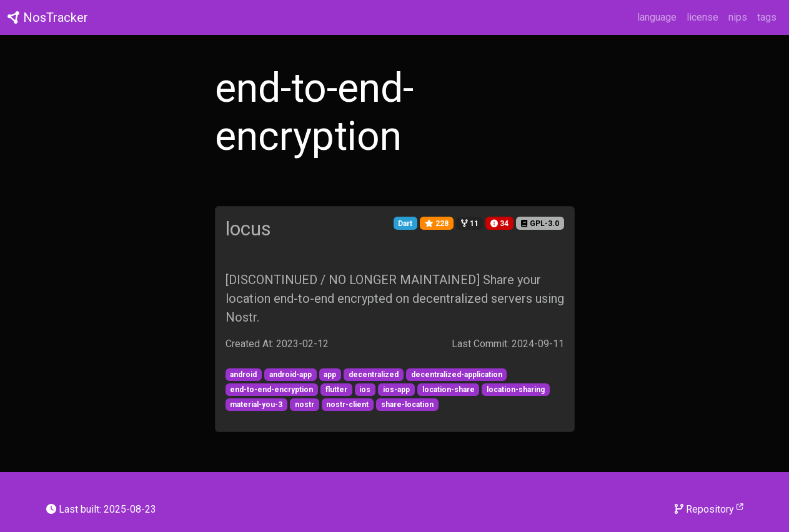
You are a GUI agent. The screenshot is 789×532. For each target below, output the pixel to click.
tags (767, 17)
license (702, 17)
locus (248, 229)
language (657, 17)
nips (738, 17)
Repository (709, 509)
